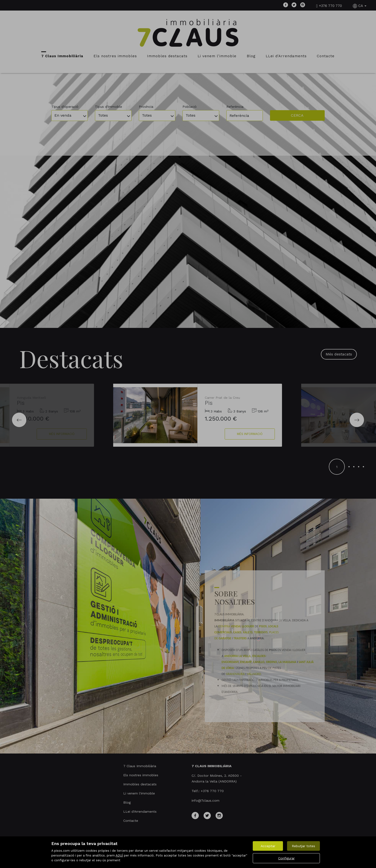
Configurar (286, 858)
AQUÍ (119, 855)
